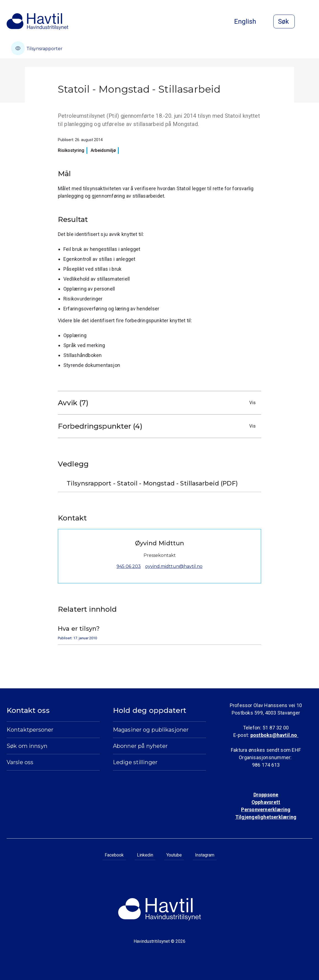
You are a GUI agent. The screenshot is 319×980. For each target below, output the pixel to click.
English (250, 22)
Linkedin (145, 855)
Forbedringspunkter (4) (158, 426)
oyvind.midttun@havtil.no (174, 566)
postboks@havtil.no (274, 735)
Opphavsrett (266, 802)
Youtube (174, 855)
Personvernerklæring (266, 809)
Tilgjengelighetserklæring (266, 817)
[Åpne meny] (309, 22)
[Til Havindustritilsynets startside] (37, 22)
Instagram (205, 855)
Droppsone (266, 795)
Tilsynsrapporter (37, 48)
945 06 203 (129, 566)
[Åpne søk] (284, 22)
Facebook (114, 855)
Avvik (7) (158, 403)
